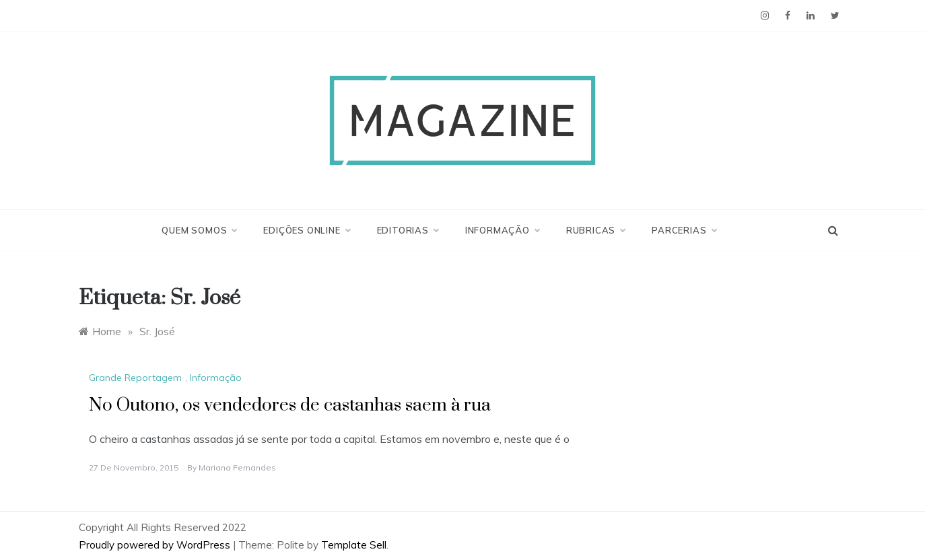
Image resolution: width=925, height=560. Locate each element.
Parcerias (684, 230)
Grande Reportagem (135, 378)
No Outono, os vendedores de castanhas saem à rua (290, 406)
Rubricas (595, 230)
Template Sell (354, 545)
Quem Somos (199, 230)
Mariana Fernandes (237, 467)
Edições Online (306, 230)
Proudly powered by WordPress (156, 545)
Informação (502, 230)
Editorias (408, 230)
